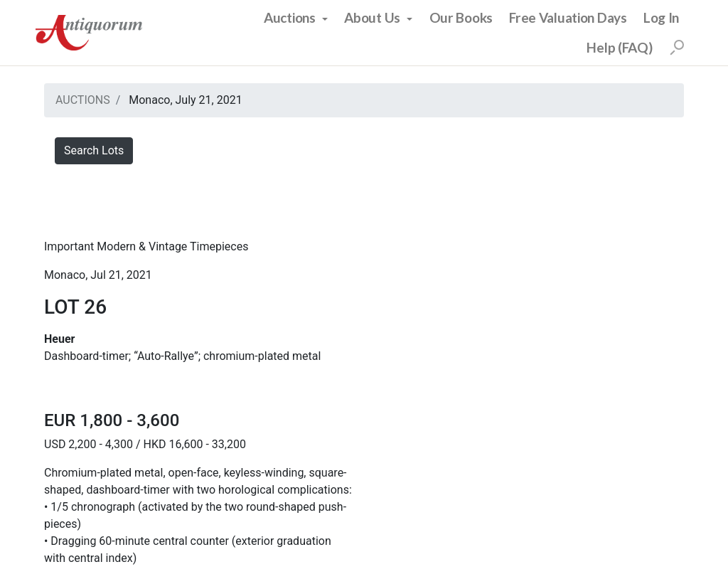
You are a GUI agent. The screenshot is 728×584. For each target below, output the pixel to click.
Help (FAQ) (619, 47)
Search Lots (94, 150)
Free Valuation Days (568, 17)
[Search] (677, 48)
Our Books (461, 17)
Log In (661, 17)
